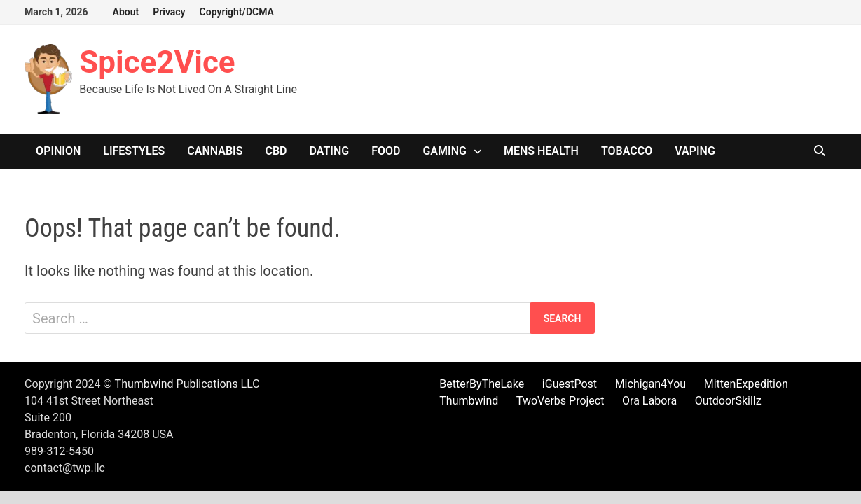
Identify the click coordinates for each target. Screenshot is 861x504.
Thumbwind (469, 401)
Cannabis (215, 151)
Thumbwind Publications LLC (187, 384)
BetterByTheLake (482, 384)
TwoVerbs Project (560, 401)
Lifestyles (134, 151)
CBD (276, 151)
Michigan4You (651, 384)
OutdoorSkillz (728, 401)
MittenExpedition (746, 384)
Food (386, 151)
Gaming (444, 151)
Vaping (695, 151)
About (126, 12)
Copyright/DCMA (237, 12)
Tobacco (627, 151)
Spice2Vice (157, 62)
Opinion (58, 151)
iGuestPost (570, 384)
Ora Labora (649, 401)
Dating (330, 151)
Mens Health (541, 151)
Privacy (169, 12)
